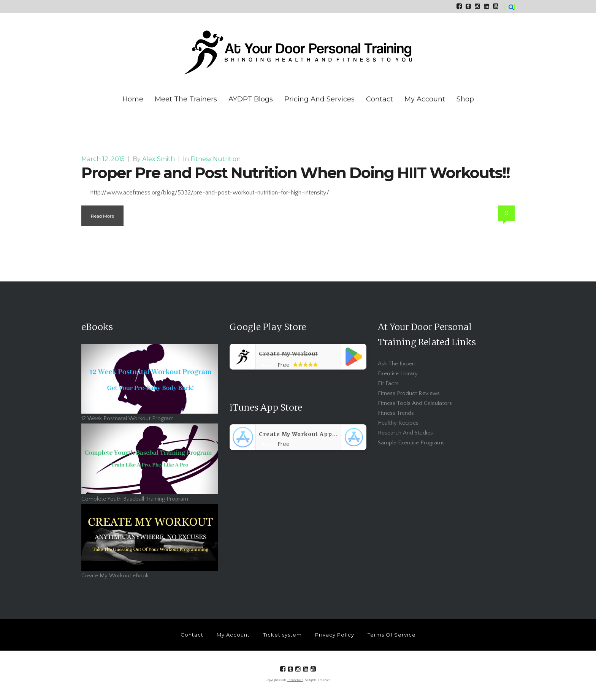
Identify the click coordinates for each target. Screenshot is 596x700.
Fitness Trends (396, 413)
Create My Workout (288, 354)
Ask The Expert (397, 364)
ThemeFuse (295, 680)
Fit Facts (388, 383)
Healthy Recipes (398, 423)
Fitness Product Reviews (409, 393)
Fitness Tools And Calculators (415, 403)
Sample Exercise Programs (411, 443)
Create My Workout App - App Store (314, 434)
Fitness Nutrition (216, 159)
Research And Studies (405, 433)
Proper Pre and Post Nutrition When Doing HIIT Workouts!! (296, 173)
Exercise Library (398, 374)
